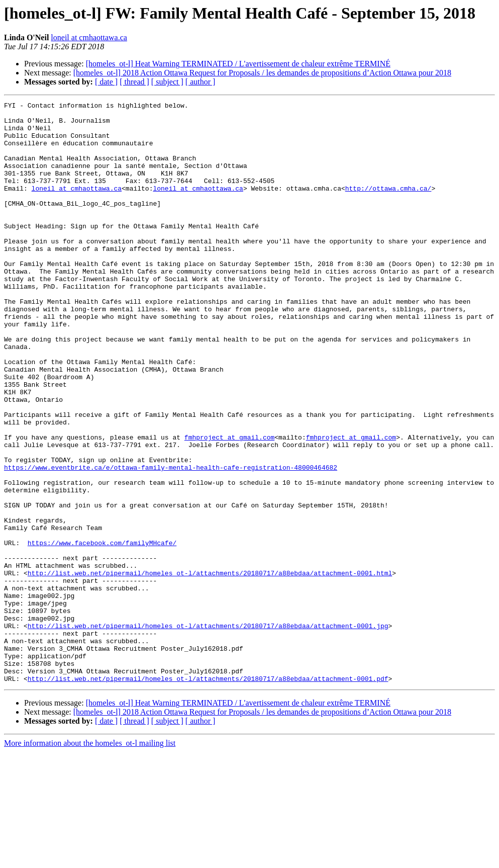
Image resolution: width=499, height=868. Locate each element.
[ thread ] (134, 82)
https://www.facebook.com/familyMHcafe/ (102, 632)
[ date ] (106, 82)
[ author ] (201, 82)
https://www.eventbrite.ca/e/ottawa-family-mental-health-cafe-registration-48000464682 (171, 541)
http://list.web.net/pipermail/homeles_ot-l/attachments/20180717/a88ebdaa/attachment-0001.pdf (208, 795)
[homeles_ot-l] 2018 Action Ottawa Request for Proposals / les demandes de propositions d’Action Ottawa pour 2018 (262, 73)
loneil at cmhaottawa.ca (89, 37)
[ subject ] (167, 82)
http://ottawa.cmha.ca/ (388, 206)
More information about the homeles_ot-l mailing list (90, 859)
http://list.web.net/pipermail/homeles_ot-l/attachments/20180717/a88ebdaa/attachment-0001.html (210, 668)
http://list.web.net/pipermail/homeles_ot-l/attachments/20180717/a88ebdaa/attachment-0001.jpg (208, 731)
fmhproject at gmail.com (229, 505)
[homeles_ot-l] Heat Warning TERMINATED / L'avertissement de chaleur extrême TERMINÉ (238, 64)
